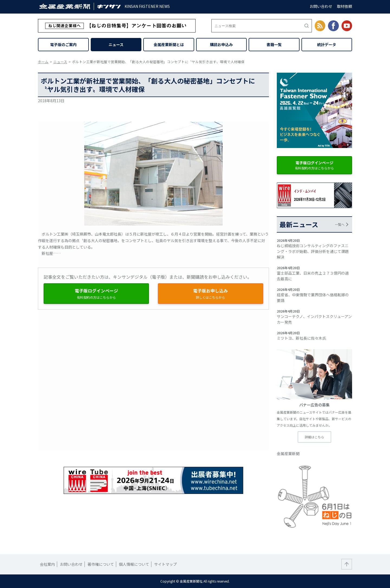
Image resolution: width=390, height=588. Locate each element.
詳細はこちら (314, 437)
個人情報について (134, 564)
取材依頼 (344, 6)
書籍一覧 (274, 44)
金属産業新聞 (288, 454)
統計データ (327, 44)
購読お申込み (221, 44)
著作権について (101, 564)
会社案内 (47, 564)
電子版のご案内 (63, 44)
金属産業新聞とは (169, 44)
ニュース (116, 44)
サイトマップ (165, 564)
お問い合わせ (321, 6)
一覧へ (340, 224)
